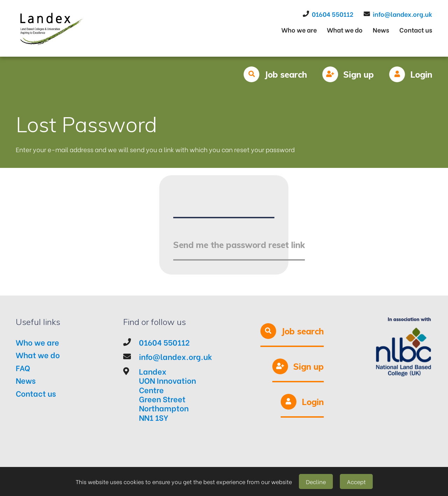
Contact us (416, 30)
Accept (356, 481)
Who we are (299, 30)
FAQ (23, 368)
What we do (345, 30)
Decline (316, 481)
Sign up (359, 75)
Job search (286, 75)
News (381, 30)
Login (421, 75)
